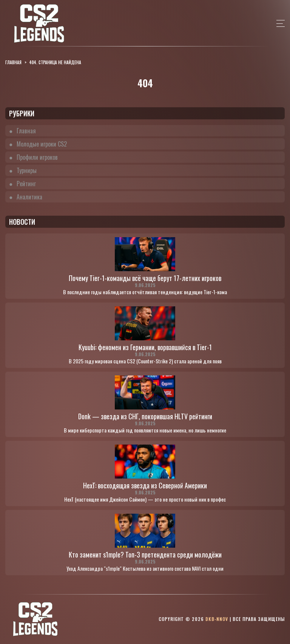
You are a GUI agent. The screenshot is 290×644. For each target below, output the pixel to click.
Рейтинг (26, 184)
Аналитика (29, 197)
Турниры (27, 170)
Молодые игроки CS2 (42, 144)
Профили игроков (37, 157)
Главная (26, 131)
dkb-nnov (217, 619)
